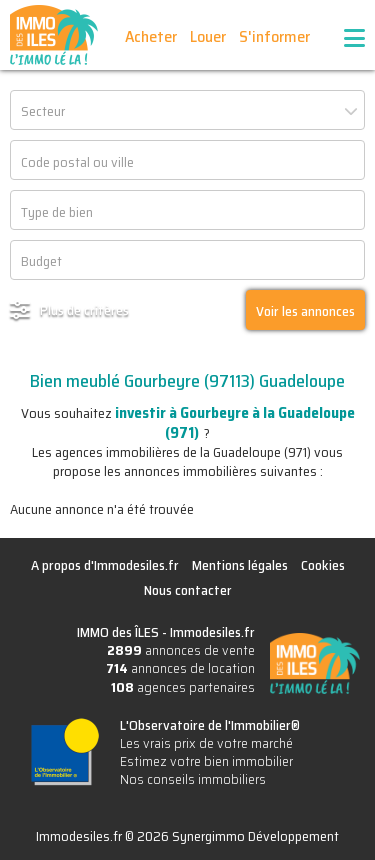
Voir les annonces (305, 311)
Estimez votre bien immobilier (206, 761)
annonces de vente (181, 650)
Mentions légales (240, 565)
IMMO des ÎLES (54, 35)
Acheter (151, 36)
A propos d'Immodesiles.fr (105, 565)
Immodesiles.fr (212, 632)
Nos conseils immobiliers (193, 779)
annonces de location (180, 668)
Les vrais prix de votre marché (206, 743)
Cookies (323, 565)
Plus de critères (84, 310)
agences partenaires (183, 687)
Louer (208, 36)
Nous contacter (188, 590)
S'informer (274, 36)
